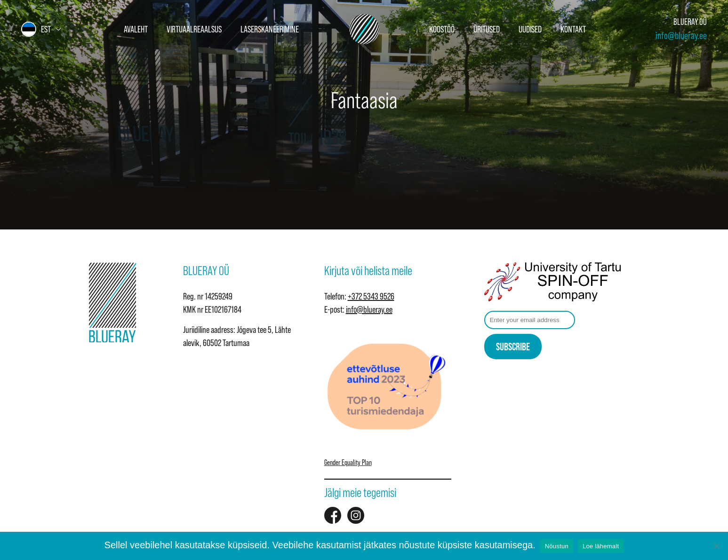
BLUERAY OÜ (690, 22)
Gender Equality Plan (348, 462)
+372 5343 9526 (371, 296)
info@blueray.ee (681, 35)
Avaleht (136, 29)
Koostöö (442, 29)
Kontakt (573, 29)
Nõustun (557, 546)
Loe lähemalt (601, 546)
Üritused (487, 29)
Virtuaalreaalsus (194, 29)
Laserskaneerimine (270, 29)
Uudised (530, 29)
